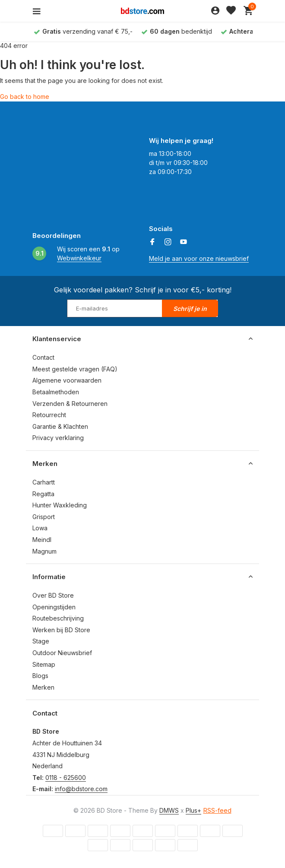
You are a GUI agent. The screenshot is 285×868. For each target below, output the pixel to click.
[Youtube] (184, 242)
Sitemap (44, 664)
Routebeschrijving (58, 618)
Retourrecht (49, 415)
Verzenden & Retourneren (70, 404)
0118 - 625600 (66, 778)
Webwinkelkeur (79, 258)
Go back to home (25, 97)
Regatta (43, 494)
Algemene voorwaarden (67, 380)
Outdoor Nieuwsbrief (62, 653)
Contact (43, 357)
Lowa (40, 528)
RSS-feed (217, 810)
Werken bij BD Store (61, 630)
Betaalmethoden (56, 392)
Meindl (42, 540)
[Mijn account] (215, 11)
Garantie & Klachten (60, 426)
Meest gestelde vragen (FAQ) (75, 369)
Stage (41, 641)
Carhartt (44, 482)
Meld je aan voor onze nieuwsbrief (199, 258)
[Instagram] (168, 242)
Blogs (40, 676)
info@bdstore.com (81, 789)
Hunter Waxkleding (60, 505)
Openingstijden (54, 607)
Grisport (44, 517)
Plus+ (193, 810)
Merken (43, 687)
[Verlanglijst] (231, 11)
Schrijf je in (190, 309)
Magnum (44, 551)
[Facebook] (152, 242)
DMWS (169, 810)
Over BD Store (53, 595)
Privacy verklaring (58, 438)
